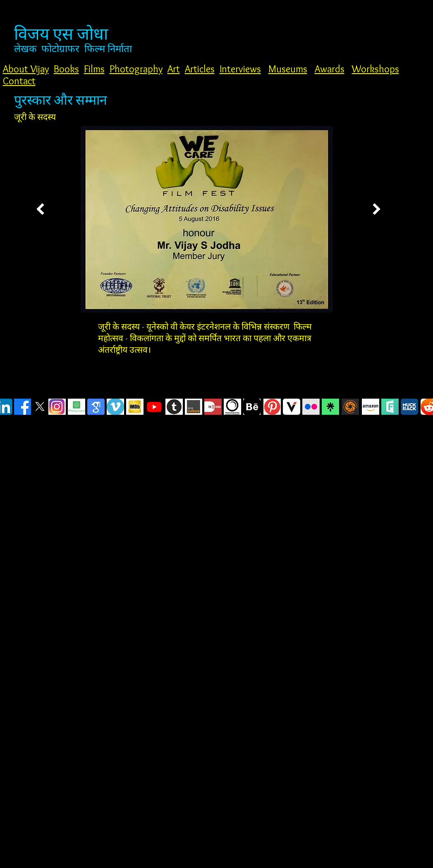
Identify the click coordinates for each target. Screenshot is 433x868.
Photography (136, 69)
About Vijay (26, 69)
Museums (288, 69)
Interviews (240, 69)
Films (94, 69)
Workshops (376, 69)
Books (66, 69)
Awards (330, 69)
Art (174, 69)
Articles (200, 69)
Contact (19, 81)
